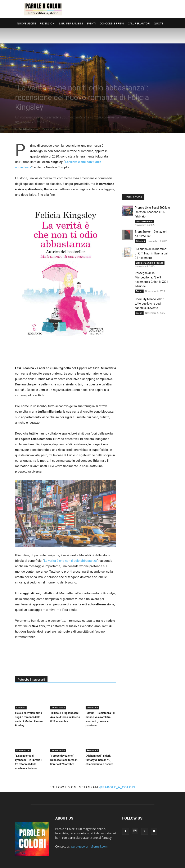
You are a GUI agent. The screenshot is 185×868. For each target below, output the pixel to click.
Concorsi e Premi (145, 221)
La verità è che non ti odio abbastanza (70, 561)
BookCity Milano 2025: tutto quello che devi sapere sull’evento (149, 304)
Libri (18, 79)
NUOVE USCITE (26, 23)
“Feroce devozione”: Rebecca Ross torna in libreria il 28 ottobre (64, 760)
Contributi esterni (29, 129)
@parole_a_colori (117, 787)
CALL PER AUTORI (139, 23)
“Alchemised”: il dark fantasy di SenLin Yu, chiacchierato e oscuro (99, 760)
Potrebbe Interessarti (31, 680)
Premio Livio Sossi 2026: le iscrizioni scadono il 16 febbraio (152, 212)
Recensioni (29, 79)
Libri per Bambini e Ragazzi (150, 263)
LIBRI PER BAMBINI (71, 23)
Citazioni (140, 241)
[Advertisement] (121, 9)
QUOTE (158, 23)
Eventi (139, 291)
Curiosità (21, 708)
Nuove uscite (58, 708)
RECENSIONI (48, 23)
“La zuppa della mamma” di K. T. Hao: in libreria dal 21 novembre (151, 253)
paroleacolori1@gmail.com (90, 846)
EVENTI (91, 23)
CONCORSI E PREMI (112, 23)
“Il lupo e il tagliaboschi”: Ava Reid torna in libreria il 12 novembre (65, 717)
